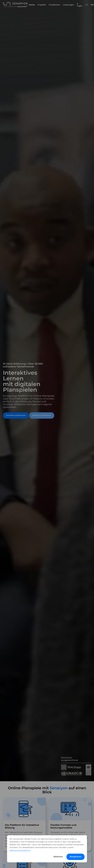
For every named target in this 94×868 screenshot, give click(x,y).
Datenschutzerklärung (20, 850)
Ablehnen (58, 857)
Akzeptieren (76, 857)
